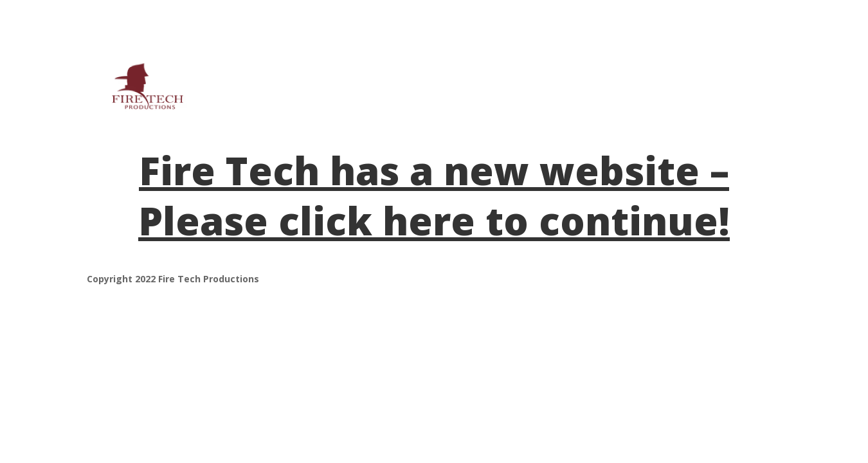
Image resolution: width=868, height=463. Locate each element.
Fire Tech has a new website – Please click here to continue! (434, 195)
